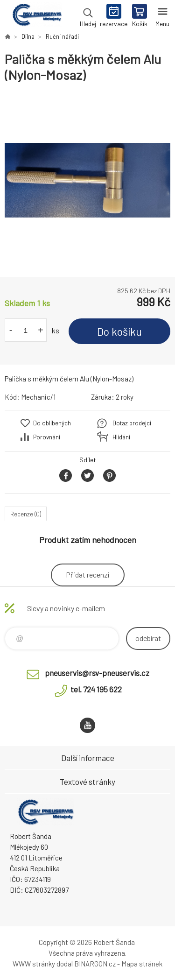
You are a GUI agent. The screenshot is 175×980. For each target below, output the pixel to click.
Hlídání (121, 437)
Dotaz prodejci (132, 423)
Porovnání (47, 437)
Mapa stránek (142, 964)
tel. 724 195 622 (96, 689)
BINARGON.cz (95, 964)
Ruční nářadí (62, 36)
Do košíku (119, 331)
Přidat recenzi (88, 575)
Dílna (28, 36)
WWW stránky (34, 964)
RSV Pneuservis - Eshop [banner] (37, 16)
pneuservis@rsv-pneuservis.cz (97, 673)
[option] (87, 180)
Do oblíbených (52, 423)
